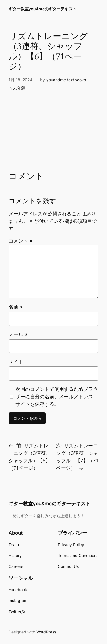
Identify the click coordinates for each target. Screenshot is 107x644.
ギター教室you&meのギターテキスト (43, 9)
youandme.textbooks (66, 80)
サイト (16, 362)
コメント (21, 241)
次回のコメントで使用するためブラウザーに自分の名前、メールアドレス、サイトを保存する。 (57, 397)
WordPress (46, 632)
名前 (16, 307)
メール (18, 334)
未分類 (19, 88)
